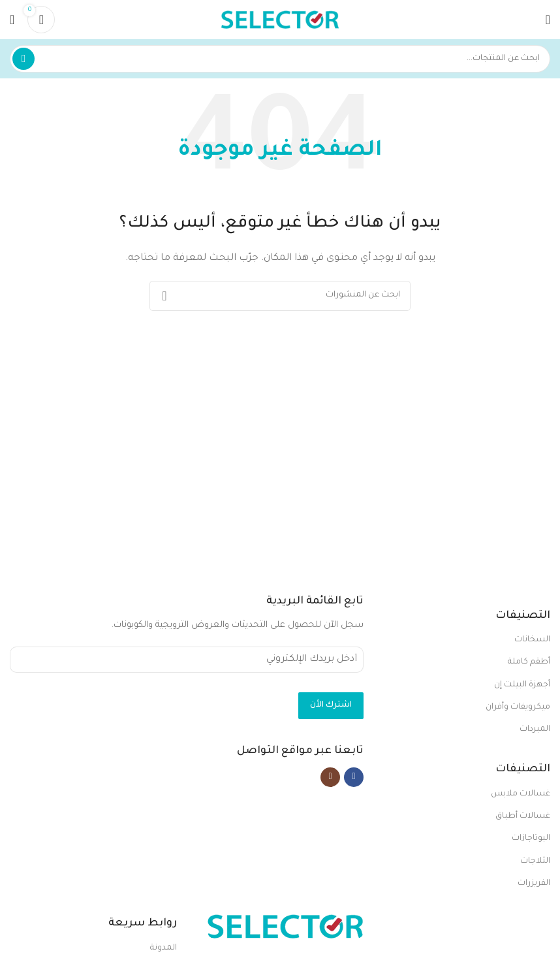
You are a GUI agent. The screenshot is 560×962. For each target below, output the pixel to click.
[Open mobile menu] (548, 20)
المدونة (163, 948)
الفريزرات (534, 884)
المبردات (535, 730)
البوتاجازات (531, 839)
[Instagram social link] (330, 777)
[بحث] (280, 59)
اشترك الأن (331, 705)
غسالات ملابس (521, 794)
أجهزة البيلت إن (522, 685)
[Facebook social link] (354, 777)
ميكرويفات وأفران (518, 707)
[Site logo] (280, 20)
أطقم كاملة (529, 662)
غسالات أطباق (523, 816)
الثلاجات (535, 861)
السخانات (532, 640)
